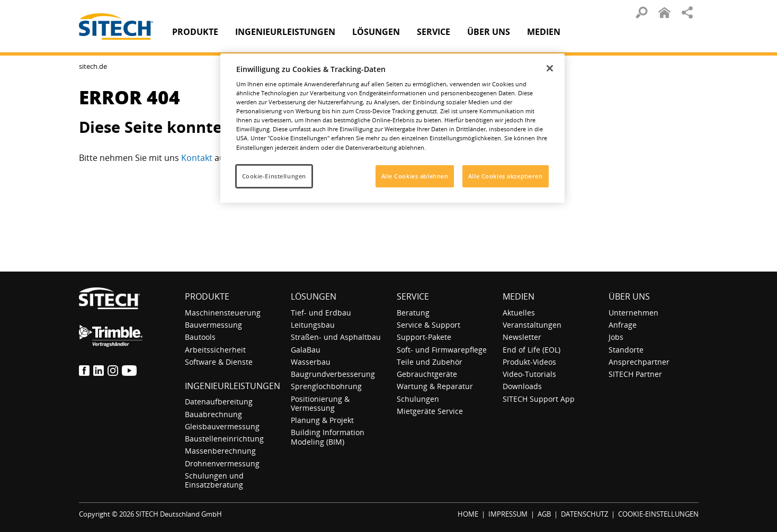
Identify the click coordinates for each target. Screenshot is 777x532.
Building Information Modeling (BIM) (328, 437)
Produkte (195, 32)
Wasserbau (311, 362)
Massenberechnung (220, 451)
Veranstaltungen (532, 325)
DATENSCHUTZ (584, 514)
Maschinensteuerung (223, 313)
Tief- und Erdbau (321, 313)
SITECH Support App (539, 399)
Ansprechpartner (639, 362)
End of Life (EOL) (532, 350)
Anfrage (623, 325)
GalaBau (306, 350)
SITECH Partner (635, 374)
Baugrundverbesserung (333, 374)
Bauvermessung (213, 325)
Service (413, 296)
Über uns (629, 296)
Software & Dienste (219, 362)
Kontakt (198, 158)
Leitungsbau (313, 325)
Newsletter (522, 337)
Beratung (413, 313)
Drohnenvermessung (222, 463)
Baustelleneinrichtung (224, 439)
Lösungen (314, 296)
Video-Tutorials (529, 374)
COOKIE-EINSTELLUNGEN (658, 514)
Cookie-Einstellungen (274, 176)
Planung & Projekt (322, 420)
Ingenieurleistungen (233, 386)
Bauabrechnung (213, 414)
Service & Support (428, 325)
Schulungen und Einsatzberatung (214, 480)
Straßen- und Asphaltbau (336, 337)
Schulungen (418, 399)
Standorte (626, 350)
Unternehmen (633, 313)
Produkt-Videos (529, 362)
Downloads (522, 386)
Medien (519, 296)
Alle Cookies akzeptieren (506, 176)
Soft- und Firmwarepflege (442, 350)
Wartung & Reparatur (435, 386)
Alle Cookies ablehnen (415, 176)
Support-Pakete (424, 337)
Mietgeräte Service (430, 411)
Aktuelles (519, 313)
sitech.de (93, 66)
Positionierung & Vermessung (320, 403)
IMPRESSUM (508, 514)
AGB (544, 514)
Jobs (616, 337)
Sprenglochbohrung (326, 386)
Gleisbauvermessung (222, 426)
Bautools (200, 337)
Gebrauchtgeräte (427, 374)
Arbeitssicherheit (215, 350)
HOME (468, 514)
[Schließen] (550, 68)
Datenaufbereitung (219, 402)
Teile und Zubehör (430, 362)
